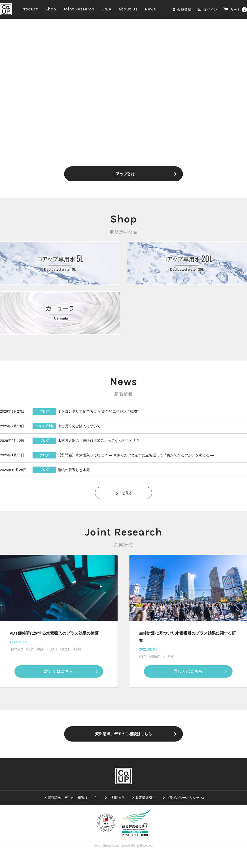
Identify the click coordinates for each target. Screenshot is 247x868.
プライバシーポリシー (183, 813)
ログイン (210, 11)
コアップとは (123, 176)
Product (30, 10)
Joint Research (79, 10)
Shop (51, 10)
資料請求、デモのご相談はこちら (123, 746)
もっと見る (124, 501)
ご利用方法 (117, 813)
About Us (128, 10)
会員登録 (184, 11)
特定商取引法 (146, 813)
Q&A (107, 10)
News (150, 10)
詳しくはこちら (59, 682)
